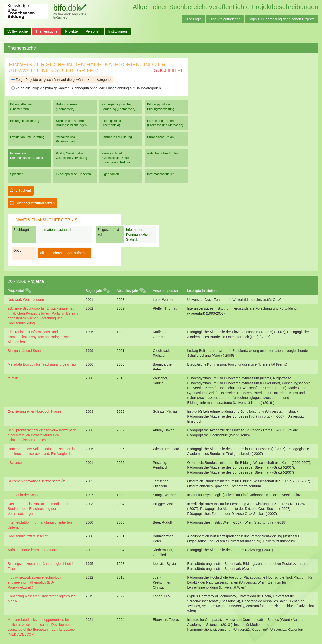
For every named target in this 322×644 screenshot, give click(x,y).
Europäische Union (161, 137)
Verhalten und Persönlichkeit (66, 139)
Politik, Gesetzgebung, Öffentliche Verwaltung (71, 156)
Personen (93, 31)
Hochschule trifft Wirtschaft (28, 536)
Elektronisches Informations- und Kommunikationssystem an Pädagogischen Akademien (41, 337)
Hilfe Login (193, 19)
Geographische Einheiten (73, 174)
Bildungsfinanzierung (25, 121)
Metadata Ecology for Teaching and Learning (42, 364)
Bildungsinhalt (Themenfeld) (111, 123)
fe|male (13, 378)
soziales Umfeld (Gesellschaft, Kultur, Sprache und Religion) (117, 158)
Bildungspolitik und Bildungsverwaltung (161, 106)
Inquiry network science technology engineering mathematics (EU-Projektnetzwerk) (34, 582)
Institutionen (118, 31)
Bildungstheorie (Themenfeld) (21, 106)
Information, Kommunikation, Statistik (27, 156)
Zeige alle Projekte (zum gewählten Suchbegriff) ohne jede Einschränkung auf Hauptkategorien (86, 88)
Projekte (71, 31)
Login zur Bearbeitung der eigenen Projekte (281, 19)
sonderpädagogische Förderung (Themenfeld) (118, 106)
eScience (15, 463)
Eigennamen (110, 174)
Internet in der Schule (24, 495)
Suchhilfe (169, 70)
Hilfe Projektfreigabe (225, 19)
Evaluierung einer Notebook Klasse (35, 411)
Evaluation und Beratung (27, 137)
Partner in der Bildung (117, 137)
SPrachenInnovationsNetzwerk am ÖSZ (38, 481)
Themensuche (47, 31)
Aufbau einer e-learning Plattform (33, 550)
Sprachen (17, 174)
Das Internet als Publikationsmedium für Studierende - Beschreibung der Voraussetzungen (38, 509)
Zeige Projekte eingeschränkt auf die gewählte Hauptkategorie (61, 80)
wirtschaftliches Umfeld (163, 153)
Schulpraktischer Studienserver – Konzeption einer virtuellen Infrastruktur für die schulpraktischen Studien (42, 435)
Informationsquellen (161, 174)
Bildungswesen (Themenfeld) (66, 106)
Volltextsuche (18, 31)
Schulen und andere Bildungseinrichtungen (71, 123)
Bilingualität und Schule (26, 351)
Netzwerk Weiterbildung (26, 300)
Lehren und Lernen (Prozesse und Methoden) (165, 123)
